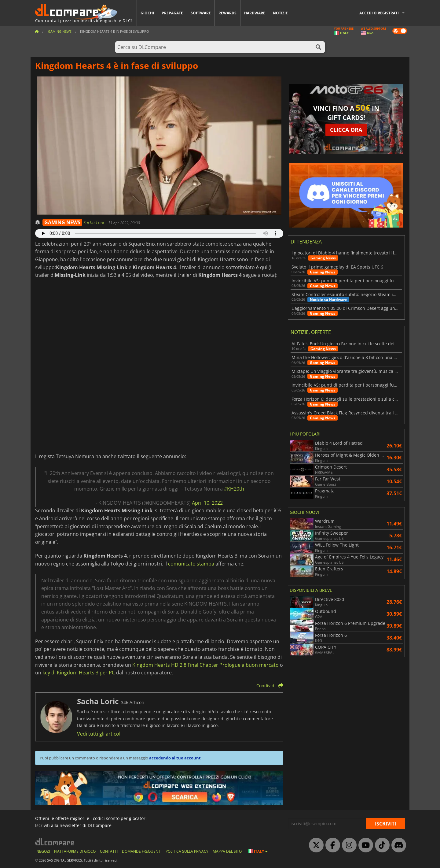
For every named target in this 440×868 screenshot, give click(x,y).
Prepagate (172, 13)
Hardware (255, 13)
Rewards (227, 13)
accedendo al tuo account (175, 758)
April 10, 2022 (207, 503)
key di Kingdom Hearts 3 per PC (79, 673)
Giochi (147, 13)
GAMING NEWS (62, 222)
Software (201, 13)
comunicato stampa (191, 564)
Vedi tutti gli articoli (99, 734)
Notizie (280, 13)
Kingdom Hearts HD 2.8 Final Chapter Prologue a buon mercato (205, 665)
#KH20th (234, 489)
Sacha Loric (95, 223)
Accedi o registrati (379, 13)
